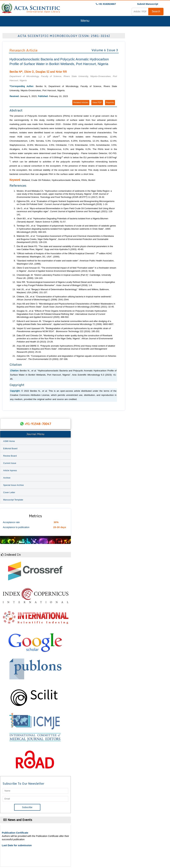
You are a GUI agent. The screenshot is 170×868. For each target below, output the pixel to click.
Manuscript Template (13, 500)
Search (156, 11)
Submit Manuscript (148, 4)
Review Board (10, 456)
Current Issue (10, 463)
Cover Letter (9, 492)
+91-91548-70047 (38, 424)
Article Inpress (10, 470)
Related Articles (81, 102)
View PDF (97, 102)
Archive (7, 478)
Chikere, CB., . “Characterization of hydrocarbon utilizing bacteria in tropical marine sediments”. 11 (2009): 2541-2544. (64, 298)
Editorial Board (10, 448)
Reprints (110, 102)
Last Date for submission (17, 845)
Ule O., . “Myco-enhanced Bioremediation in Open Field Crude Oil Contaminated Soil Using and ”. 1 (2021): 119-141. (66, 211)
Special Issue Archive (13, 485)
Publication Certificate (15, 833)
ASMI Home (9, 441)
